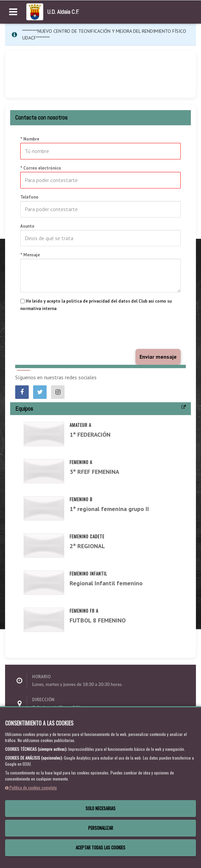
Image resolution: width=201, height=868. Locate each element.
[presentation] (72, 331)
